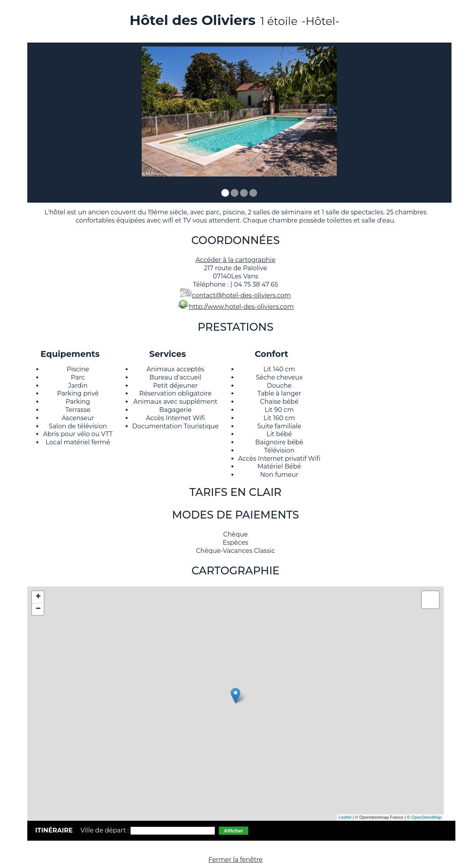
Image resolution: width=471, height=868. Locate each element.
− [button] (38, 609)
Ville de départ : (105, 830)
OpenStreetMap (427, 817)
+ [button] (38, 597)
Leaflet (345, 817)
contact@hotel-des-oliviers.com (242, 295)
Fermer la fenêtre (235, 860)
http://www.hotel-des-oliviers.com (241, 307)
